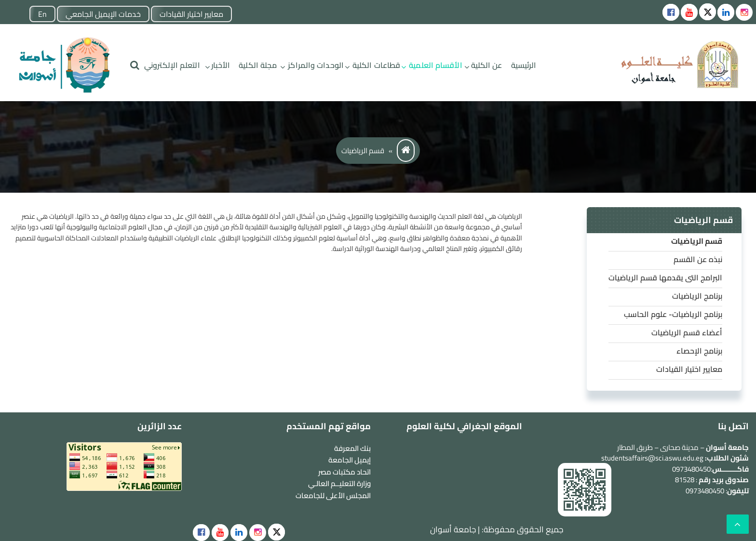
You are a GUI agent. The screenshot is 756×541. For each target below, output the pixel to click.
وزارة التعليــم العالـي (339, 483)
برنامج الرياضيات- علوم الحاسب (673, 314)
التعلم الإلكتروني (172, 65)
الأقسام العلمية (435, 65)
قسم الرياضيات (697, 241)
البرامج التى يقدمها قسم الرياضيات (665, 277)
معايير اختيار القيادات (191, 14)
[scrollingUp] (738, 524)
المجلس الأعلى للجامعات (333, 495)
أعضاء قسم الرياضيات (687, 332)
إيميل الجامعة (350, 460)
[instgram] (744, 12)
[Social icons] (671, 12)
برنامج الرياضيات (697, 296)
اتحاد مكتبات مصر (344, 472)
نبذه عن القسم (698, 259)
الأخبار (221, 65)
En (42, 14)
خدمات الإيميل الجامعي (103, 14)
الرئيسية (524, 65)
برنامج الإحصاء (699, 351)
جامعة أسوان (453, 529)
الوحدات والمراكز (316, 65)
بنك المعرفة (352, 448)
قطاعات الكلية (376, 65)
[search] (135, 65)
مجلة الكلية (258, 65)
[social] (201, 533)
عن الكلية (487, 65)
